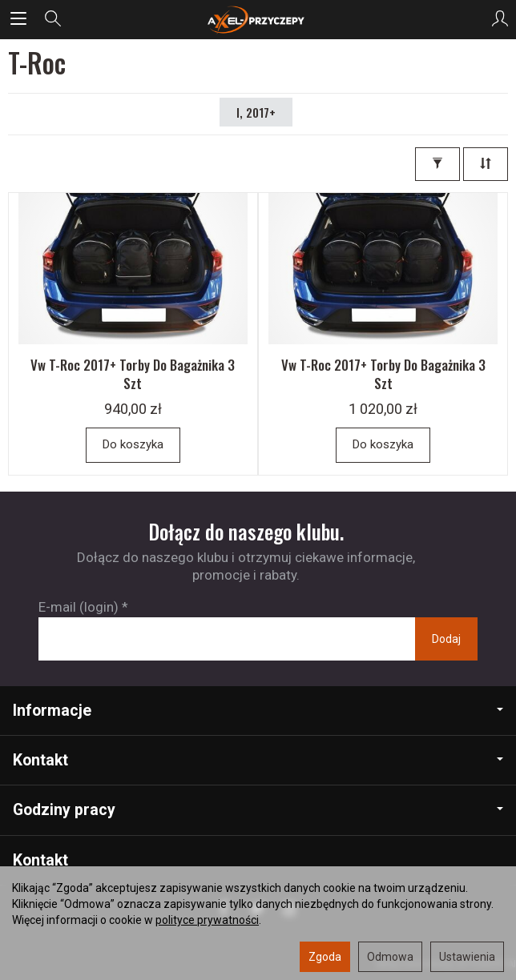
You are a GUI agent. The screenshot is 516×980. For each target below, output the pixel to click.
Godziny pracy (258, 810)
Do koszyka (133, 444)
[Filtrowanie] (437, 164)
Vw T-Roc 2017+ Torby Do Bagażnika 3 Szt (133, 374)
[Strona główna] (258, 19)
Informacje (258, 711)
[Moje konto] (500, 19)
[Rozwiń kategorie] (18, 19)
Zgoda (325, 957)
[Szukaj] (53, 19)
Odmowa (390, 957)
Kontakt (258, 760)
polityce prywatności (207, 920)
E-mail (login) (79, 607)
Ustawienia (467, 957)
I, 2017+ (256, 112)
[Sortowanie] (486, 164)
